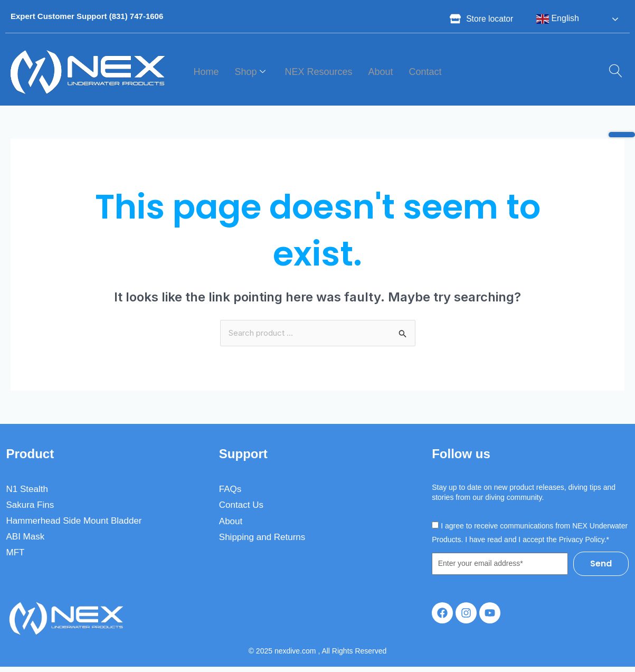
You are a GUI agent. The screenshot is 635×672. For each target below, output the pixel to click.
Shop (250, 72)
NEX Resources (318, 72)
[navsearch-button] (612, 72)
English (558, 19)
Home (206, 72)
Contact (425, 72)
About (381, 72)
